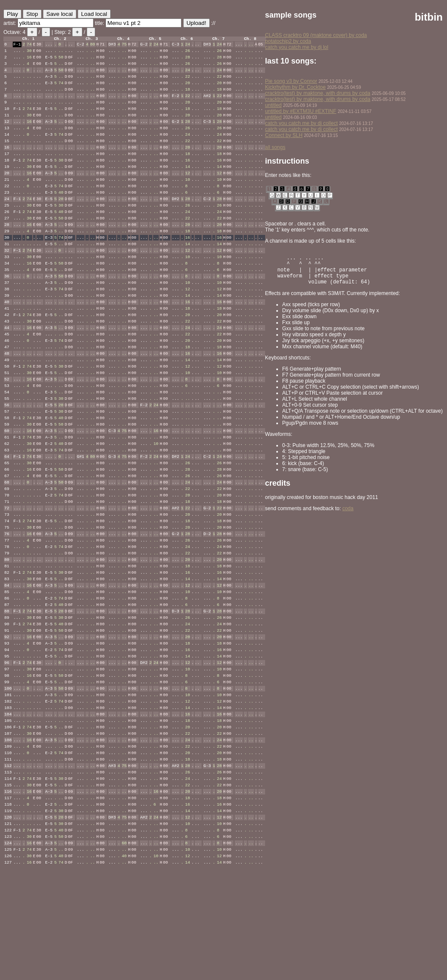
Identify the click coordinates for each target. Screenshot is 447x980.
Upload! (196, 23)
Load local (94, 14)
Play (12, 14)
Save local (60, 14)
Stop (32, 14)
